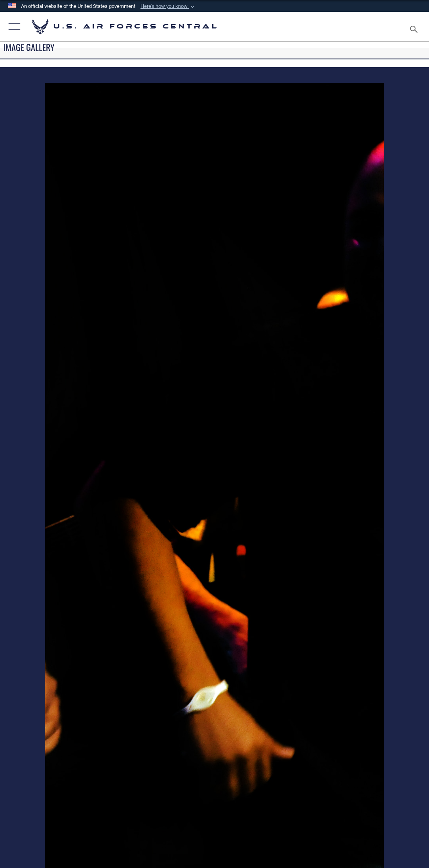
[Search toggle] (415, 27)
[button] (168, 6)
